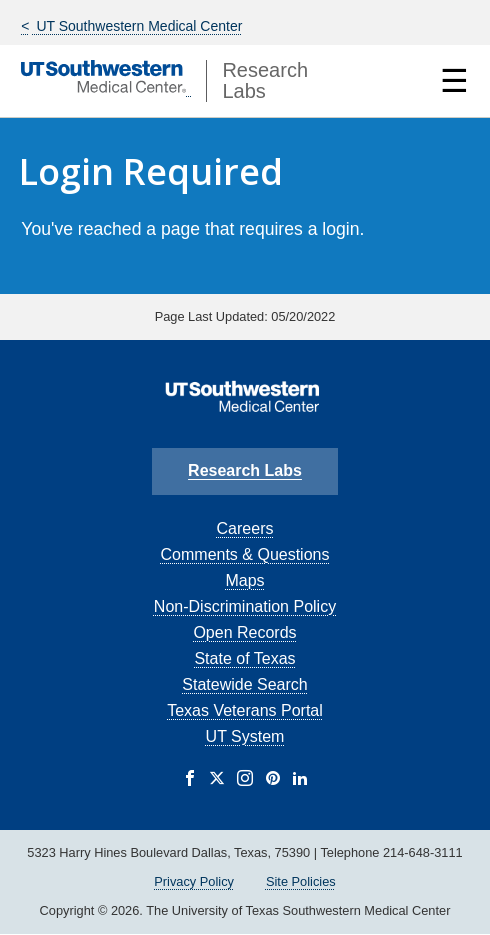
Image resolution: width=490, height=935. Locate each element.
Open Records (244, 632)
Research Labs (245, 470)
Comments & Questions (245, 554)
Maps (244, 580)
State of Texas (244, 658)
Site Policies (301, 881)
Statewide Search (244, 684)
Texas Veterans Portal (245, 710)
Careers (245, 528)
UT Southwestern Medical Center (138, 26)
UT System (245, 736)
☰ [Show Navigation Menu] (454, 81)
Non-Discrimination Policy (245, 606)
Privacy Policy (194, 881)
